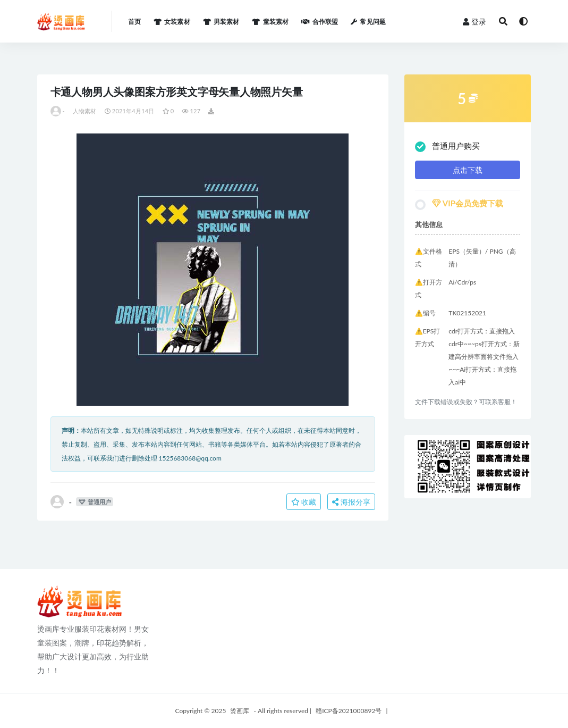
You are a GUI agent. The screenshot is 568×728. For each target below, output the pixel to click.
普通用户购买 (447, 147)
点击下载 (468, 170)
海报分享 (351, 502)
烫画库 (240, 711)
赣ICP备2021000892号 (349, 711)
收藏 (304, 502)
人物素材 (85, 111)
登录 (474, 22)
